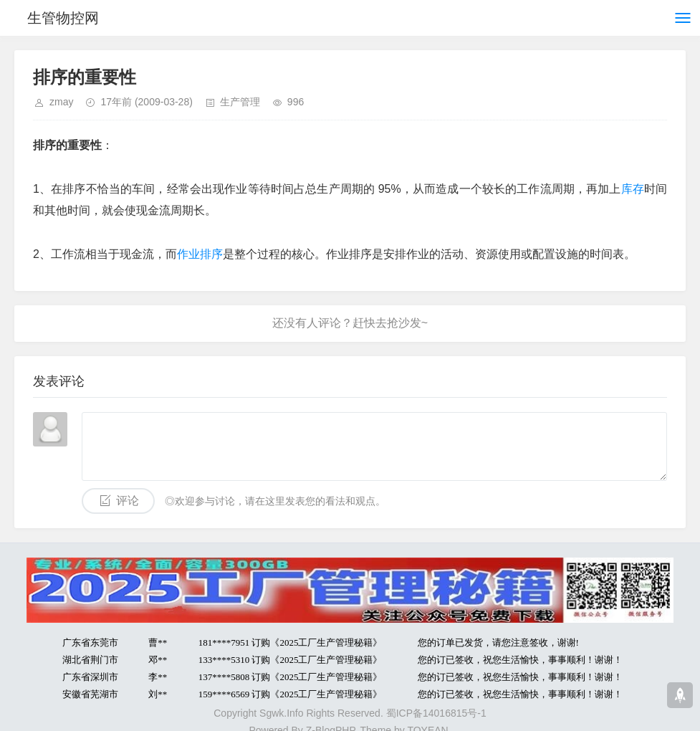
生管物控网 (63, 18)
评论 (128, 501)
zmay (61, 102)
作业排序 (200, 254)
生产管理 (240, 102)
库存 (633, 189)
